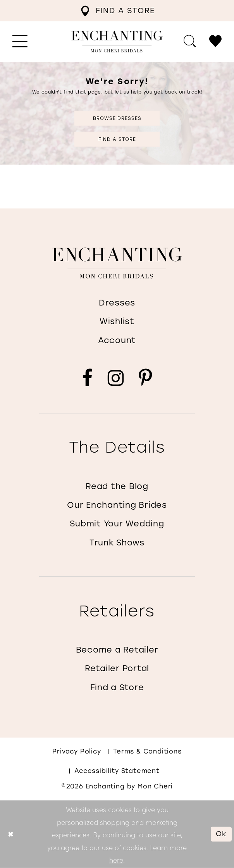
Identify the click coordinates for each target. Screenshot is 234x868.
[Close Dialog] (10, 834)
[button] (20, 42)
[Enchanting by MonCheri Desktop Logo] (117, 42)
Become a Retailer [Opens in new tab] (117, 650)
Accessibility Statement (117, 771)
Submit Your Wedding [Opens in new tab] (117, 523)
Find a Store (117, 139)
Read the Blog (117, 486)
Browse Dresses (117, 118)
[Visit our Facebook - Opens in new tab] (87, 378)
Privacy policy (77, 751)
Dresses (117, 303)
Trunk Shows (117, 542)
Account (117, 340)
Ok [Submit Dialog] (221, 834)
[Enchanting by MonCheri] (117, 263)
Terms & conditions (147, 751)
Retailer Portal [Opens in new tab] (117, 668)
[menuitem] (118, 11)
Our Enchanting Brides (117, 505)
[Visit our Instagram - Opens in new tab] (116, 378)
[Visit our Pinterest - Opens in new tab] (145, 378)
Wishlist (117, 321)
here (116, 859)
